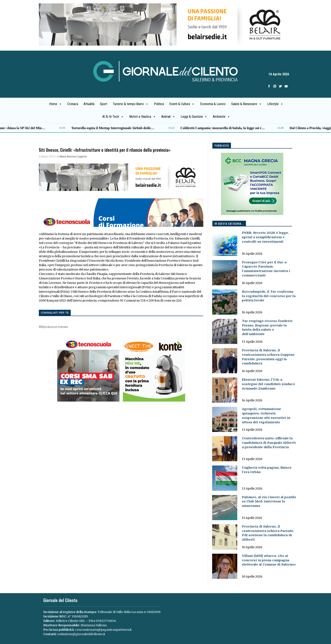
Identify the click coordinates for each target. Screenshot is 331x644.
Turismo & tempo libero (131, 104)
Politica (159, 104)
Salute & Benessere (246, 104)
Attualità (89, 104)
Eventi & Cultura (182, 104)
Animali (168, 117)
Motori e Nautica (142, 117)
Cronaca (73, 104)
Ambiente (221, 117)
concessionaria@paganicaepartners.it (103, 630)
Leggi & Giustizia (194, 117)
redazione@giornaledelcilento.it (81, 634)
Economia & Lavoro (213, 104)
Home (56, 104)
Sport (104, 104)
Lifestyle (275, 104)
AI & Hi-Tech (113, 117)
